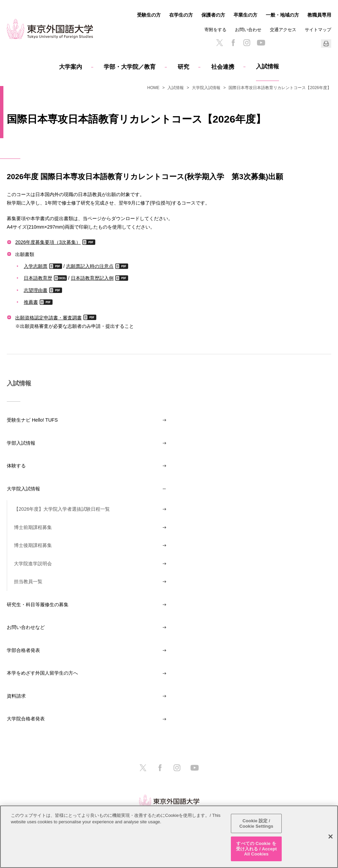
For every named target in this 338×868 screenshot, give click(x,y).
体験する (16, 466)
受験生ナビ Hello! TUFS (32, 420)
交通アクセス (283, 30)
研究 (183, 67)
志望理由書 (36, 290)
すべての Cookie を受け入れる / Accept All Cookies (256, 849)
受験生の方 (149, 15)
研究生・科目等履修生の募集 (38, 605)
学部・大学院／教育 (130, 67)
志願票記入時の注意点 (90, 266)
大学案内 (71, 67)
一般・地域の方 (282, 15)
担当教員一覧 (28, 581)
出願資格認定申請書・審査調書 (48, 317)
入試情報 (267, 67)
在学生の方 (181, 15)
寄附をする (215, 30)
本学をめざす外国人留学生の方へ (42, 673)
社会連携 (223, 67)
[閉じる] (331, 837)
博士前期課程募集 (33, 527)
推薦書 (31, 302)
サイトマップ (318, 30)
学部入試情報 (21, 443)
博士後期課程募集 (33, 545)
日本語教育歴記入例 (92, 278)
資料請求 (16, 696)
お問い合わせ (248, 30)
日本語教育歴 (38, 278)
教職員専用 (319, 15)
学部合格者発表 (23, 650)
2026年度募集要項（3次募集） (48, 242)
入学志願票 (36, 266)
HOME (153, 88)
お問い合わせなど (26, 627)
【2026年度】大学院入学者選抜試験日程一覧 (62, 509)
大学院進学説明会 (33, 564)
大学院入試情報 (206, 88)
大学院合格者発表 (26, 719)
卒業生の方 (245, 15)
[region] (169, 837)
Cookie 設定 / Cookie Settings (256, 823)
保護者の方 (213, 15)
